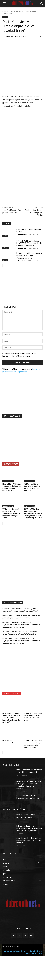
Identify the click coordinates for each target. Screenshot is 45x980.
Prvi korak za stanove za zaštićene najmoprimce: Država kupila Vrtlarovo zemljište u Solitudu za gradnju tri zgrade (21, 625)
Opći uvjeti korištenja (35, 951)
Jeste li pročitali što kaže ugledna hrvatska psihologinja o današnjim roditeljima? (29, 840)
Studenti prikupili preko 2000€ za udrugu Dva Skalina (34, 213)
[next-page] (8, 265)
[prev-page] (4, 265)
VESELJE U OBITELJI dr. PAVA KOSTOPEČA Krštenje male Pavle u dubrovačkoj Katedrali (29, 243)
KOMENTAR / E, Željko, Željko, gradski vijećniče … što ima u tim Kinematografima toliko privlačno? (11, 718)
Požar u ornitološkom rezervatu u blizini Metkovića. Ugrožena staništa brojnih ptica (29, 256)
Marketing (16, 951)
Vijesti (5, 236)
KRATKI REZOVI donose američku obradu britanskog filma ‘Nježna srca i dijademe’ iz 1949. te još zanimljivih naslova (33, 513)
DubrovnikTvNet (8, 481)
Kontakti (24, 951)
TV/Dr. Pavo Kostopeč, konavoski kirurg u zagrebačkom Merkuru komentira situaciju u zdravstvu (11, 513)
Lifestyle (11, 11)
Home (4, 11)
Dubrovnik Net (11, 37)
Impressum (8, 951)
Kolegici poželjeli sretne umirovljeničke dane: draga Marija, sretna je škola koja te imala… (29, 828)
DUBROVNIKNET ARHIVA (34, 954)
